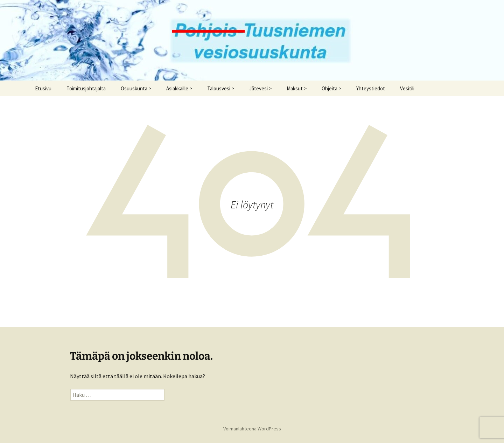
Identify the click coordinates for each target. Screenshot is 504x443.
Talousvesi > (221, 88)
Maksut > (297, 88)
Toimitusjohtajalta (86, 88)
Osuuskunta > (136, 88)
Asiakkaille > (179, 88)
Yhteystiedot (371, 88)
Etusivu (43, 88)
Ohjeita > (331, 88)
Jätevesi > (260, 88)
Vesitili (407, 88)
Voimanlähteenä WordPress (252, 429)
